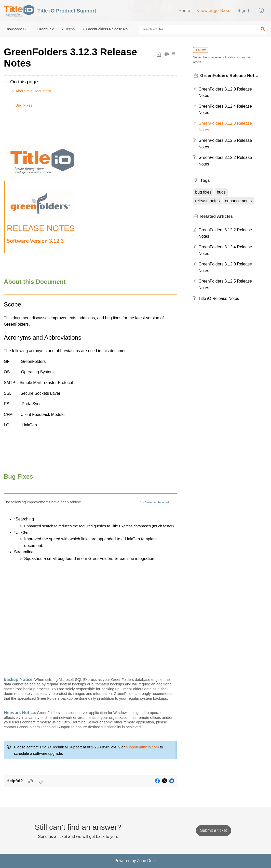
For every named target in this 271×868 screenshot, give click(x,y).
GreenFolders (48, 29)
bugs (221, 192)
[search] (203, 29)
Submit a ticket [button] (214, 830)
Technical (73, 29)
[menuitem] (184, 11)
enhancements (238, 201)
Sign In (245, 11)
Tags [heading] (205, 180)
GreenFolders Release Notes (109, 29)
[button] (261, 11)
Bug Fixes (24, 105)
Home (184, 11)
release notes (207, 201)
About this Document (33, 91)
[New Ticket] (214, 830)
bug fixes (203, 192)
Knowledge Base (213, 11)
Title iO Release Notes (219, 298)
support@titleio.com (142, 747)
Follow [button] (201, 50)
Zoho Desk (147, 861)
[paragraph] (90, 447)
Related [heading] (216, 216)
